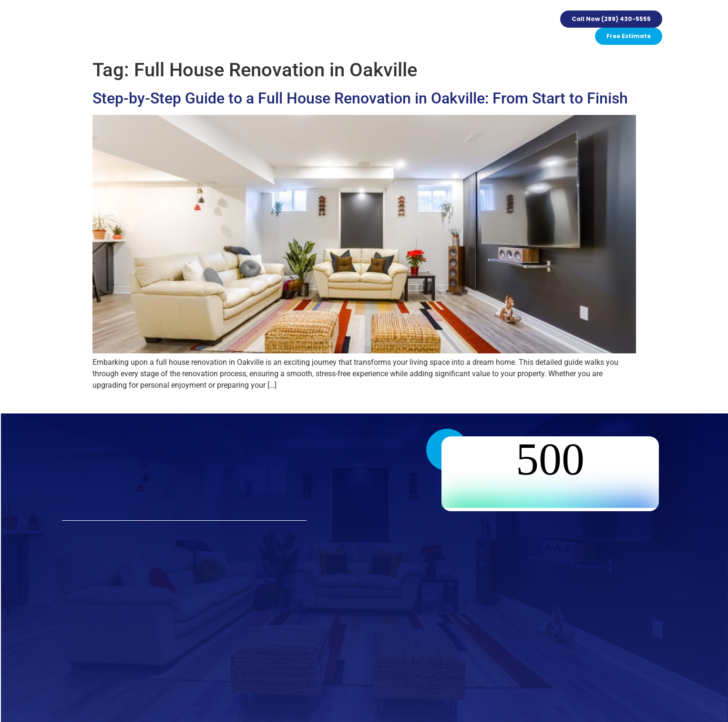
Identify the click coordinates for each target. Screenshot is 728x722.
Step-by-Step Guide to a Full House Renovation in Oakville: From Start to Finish (360, 98)
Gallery (363, 28)
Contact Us (451, 28)
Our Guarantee (286, 28)
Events (331, 28)
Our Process (232, 28)
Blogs (414, 28)
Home (156, 28)
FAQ (390, 28)
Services (189, 28)
